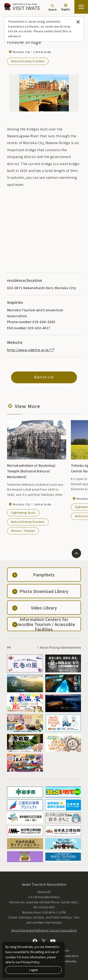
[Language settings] (65, 8)
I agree (34, 970)
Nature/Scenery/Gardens (28, 61)
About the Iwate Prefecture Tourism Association (44, 930)
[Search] (52, 7)
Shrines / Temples (23, 531)
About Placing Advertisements (60, 647)
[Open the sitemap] (81, 7)
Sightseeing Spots (23, 512)
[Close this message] (78, 22)
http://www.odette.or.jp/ (31, 350)
